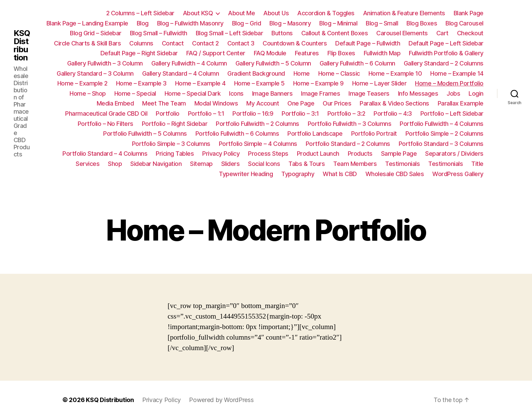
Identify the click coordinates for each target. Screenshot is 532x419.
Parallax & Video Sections (394, 103)
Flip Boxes (341, 53)
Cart (442, 33)
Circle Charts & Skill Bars (87, 43)
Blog (143, 23)
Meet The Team (164, 103)
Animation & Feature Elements (404, 13)
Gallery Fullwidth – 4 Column (189, 63)
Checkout (470, 33)
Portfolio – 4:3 (393, 113)
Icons (236, 93)
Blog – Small (382, 23)
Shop (115, 164)
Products (360, 154)
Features (307, 53)
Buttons (282, 33)
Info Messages (418, 93)
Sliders (231, 164)
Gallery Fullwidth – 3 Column (105, 63)
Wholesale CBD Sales (395, 174)
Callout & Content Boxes (335, 33)
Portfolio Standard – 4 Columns (105, 154)
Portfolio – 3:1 (300, 113)
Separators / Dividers (454, 154)
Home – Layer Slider (379, 83)
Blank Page (469, 13)
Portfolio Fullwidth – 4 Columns (442, 124)
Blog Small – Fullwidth (159, 33)
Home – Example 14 (457, 73)
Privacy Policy (221, 154)
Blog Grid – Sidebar (96, 33)
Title (477, 164)
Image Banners (272, 93)
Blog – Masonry (290, 23)
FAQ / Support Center (216, 53)
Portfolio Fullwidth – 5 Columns (145, 134)
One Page (301, 103)
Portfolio (168, 113)
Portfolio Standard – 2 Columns (348, 144)
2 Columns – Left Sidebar (140, 13)
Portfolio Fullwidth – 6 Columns (237, 134)
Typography (298, 174)
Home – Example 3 (141, 83)
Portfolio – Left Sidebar (452, 113)
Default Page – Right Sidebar (139, 53)
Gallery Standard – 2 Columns (444, 63)
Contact (173, 43)
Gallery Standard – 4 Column (181, 73)
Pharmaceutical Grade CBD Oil (106, 113)
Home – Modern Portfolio (449, 83)
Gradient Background (256, 73)
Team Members (355, 164)
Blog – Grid (247, 23)
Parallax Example (461, 103)
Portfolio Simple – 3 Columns (171, 144)
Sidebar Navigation (156, 164)
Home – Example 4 (200, 83)
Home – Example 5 (259, 83)
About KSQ (198, 13)
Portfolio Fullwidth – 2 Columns (258, 124)
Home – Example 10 (395, 73)
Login (476, 93)
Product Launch (318, 154)
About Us (276, 13)
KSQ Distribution (22, 45)
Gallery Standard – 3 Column (95, 73)
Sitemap (201, 164)
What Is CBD (340, 174)
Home (302, 73)
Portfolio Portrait (374, 134)
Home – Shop (88, 93)
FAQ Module (270, 53)
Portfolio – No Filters (106, 124)
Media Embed (115, 103)
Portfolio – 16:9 (253, 113)
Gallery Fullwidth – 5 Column (273, 63)
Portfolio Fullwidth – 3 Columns (350, 124)
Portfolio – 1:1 (206, 113)
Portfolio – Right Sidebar (175, 124)
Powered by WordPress (221, 400)
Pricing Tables (175, 154)
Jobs (453, 93)
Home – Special (135, 93)
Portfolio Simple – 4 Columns (258, 144)
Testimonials (402, 164)
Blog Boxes (422, 23)
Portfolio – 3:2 (346, 113)
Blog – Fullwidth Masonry (190, 23)
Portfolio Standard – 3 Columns (441, 144)
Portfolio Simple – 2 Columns (444, 134)
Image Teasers (369, 93)
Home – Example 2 (82, 83)
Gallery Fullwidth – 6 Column (357, 63)
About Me (241, 13)
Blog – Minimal (338, 23)
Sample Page (399, 154)
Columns (141, 43)
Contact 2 (205, 43)
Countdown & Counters (295, 43)
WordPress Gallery (458, 174)
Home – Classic (339, 73)
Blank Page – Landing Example (87, 23)
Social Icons (264, 164)
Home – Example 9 (318, 83)
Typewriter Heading (246, 174)
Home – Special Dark (193, 93)
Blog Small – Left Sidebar (230, 33)
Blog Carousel (464, 23)
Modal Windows (216, 103)
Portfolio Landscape (315, 134)
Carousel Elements (402, 33)
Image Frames (320, 93)
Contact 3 (241, 43)
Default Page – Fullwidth (368, 43)
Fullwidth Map (382, 53)
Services (88, 164)
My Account (263, 103)
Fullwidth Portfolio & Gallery (446, 53)
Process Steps (268, 154)
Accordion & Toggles (326, 13)
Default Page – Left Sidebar (446, 43)
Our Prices (337, 103)
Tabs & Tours (307, 164)
